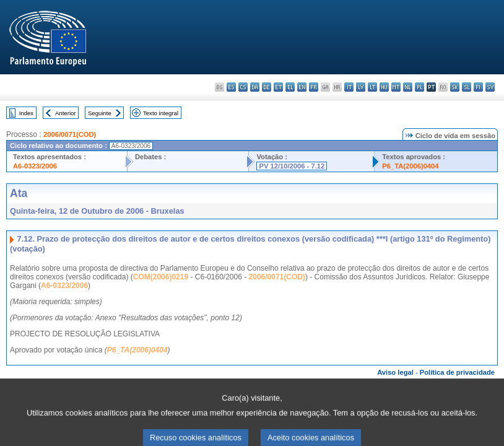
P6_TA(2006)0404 (410, 166)
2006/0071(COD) (70, 134)
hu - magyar (384, 87)
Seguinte (100, 113)
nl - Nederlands (408, 87)
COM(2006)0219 (161, 277)
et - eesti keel (278, 87)
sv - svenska (490, 87)
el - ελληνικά (290, 87)
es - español (231, 87)
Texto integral (161, 113)
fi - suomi (478, 87)
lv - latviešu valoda (361, 87)
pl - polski (419, 87)
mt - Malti (396, 87)
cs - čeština (243, 87)
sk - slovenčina (455, 87)
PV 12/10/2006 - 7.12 (292, 166)
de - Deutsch (267, 87)
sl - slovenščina (467, 87)
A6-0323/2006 (35, 166)
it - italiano (349, 87)
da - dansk (255, 87)
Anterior (66, 113)
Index (26, 113)
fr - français (314, 87)
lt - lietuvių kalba (372, 87)
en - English (302, 87)
